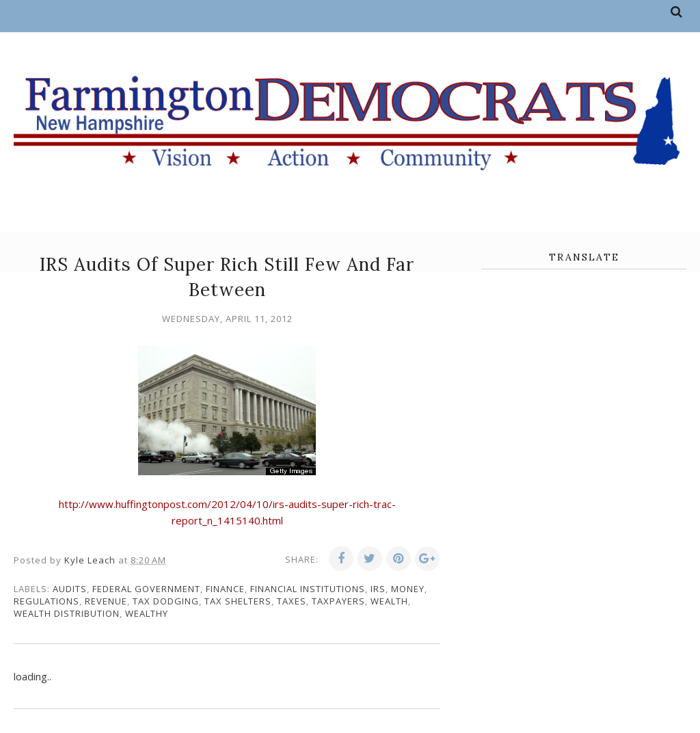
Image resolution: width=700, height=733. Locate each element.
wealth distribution (67, 613)
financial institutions (308, 589)
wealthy (147, 613)
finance (225, 589)
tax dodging (166, 601)
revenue (106, 601)
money (408, 589)
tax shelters (238, 601)
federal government (146, 589)
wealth (389, 601)
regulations (46, 601)
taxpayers (338, 601)
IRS (378, 589)
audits (70, 589)
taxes (292, 601)
